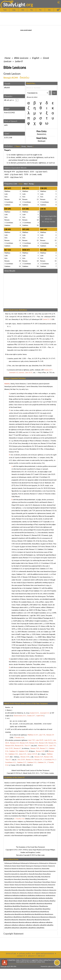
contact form (41, 962)
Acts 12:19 (50, 681)
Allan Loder (41, 855)
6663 (7, 174)
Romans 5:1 (33, 549)
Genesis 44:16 (14, 452)
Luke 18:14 (47, 591)
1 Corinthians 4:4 (44, 477)
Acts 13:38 (20, 485)
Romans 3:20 (16, 577)
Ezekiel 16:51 (34, 413)
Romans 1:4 (40, 441)
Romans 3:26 (19, 535)
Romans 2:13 (50, 511)
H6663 (19, 713)
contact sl (21, 956)
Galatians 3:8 (31, 541)
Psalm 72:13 (51, 402)
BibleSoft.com (43, 697)
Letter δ (19, 61)
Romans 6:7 (34, 494)
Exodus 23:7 (30, 474)
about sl (31, 956)
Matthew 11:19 (48, 432)
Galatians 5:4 (37, 588)
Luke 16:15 (28, 505)
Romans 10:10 (33, 563)
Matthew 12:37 (38, 522)
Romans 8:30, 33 (38, 535)
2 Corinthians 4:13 (46, 563)
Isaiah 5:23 (38, 474)
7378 (26, 174)
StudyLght (14, 5)
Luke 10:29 (51, 474)
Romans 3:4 (45, 443)
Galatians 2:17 (44, 569)
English (36, 58)
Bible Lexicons (21, 58)
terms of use (11, 953)
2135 (32, 171)
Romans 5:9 (27, 558)
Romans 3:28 (50, 547)
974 (13, 171)
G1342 (11, 112)
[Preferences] (58, 10)
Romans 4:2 (20, 519)
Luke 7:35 (39, 432)
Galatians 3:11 (38, 591)
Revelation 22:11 (35, 449)
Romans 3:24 (37, 547)
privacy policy (25, 953)
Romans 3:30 (22, 541)
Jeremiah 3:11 (14, 416)
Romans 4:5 (28, 535)
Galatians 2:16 (42, 549)
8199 (7, 177)
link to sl (41, 956)
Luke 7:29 (32, 511)
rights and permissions (45, 953)
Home (7, 58)
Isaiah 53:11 (43, 416)
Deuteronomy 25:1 (18, 472)
